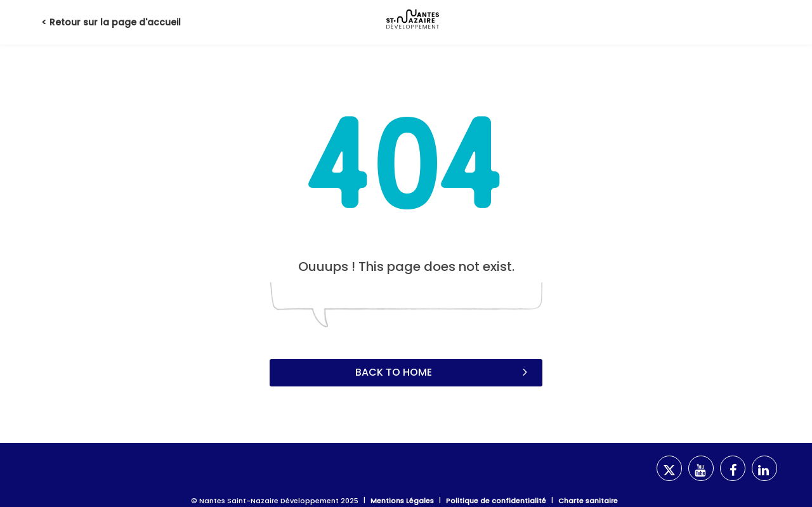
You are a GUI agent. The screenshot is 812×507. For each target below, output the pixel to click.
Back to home (443, 372)
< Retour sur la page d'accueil (111, 22)
